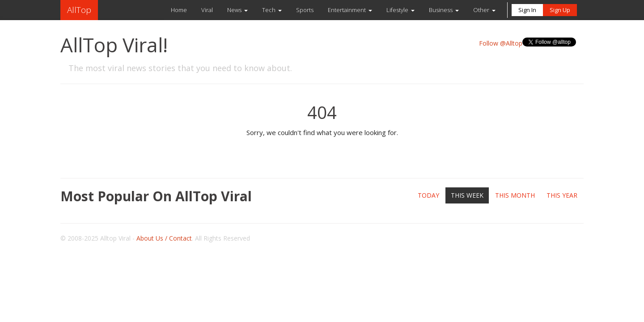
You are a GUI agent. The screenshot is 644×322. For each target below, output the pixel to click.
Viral (207, 10)
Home (179, 10)
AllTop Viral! (114, 45)
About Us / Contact (164, 238)
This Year (562, 195)
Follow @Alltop (501, 43)
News (234, 10)
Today (428, 195)
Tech (269, 10)
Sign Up (560, 10)
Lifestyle (397, 10)
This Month (515, 195)
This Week (467, 195)
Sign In (527, 10)
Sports (305, 10)
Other (481, 10)
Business (441, 10)
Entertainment (347, 10)
